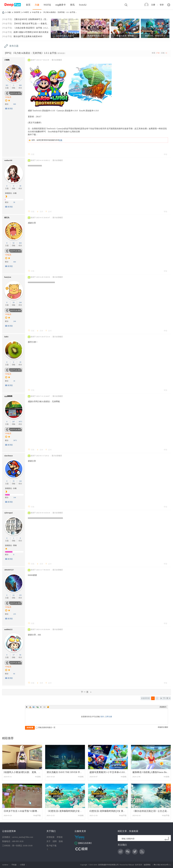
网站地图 (52, 849)
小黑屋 (22, 865)
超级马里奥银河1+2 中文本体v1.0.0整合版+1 (112, 772)
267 (14, 422)
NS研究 (26, 12)
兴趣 (37, 5)
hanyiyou (8, 277)
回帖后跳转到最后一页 (45, 727)
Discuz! (132, 865)
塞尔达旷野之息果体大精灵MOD (28, 36)
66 (20, 655)
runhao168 (8, 160)
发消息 (10, 109)
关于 (48, 841)
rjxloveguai (8, 513)
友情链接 (50, 837)
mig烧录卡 (61, 5)
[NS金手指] (7, 19)
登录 (162, 5)
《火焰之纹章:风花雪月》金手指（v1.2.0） (32, 28)
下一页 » (87, 692)
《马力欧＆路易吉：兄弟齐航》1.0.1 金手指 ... (59, 12)
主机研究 (17, 12)
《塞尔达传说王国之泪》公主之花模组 (152, 811)
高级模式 (163, 707)
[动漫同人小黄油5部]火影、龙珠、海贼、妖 (26, 772)
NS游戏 (38, 777)
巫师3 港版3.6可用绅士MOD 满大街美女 (31, 32)
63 (14, 595)
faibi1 (6, 337)
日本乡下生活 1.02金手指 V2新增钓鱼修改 (25, 811)
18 (20, 362)
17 (14, 655)
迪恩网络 (147, 865)
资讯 (72, 5)
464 (20, 243)
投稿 (61, 841)
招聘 (55, 841)
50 (14, 302)
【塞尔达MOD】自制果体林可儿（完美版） (33, 19)
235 (20, 595)
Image (34, 707)
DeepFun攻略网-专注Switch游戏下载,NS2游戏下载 (3, 12)
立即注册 (109, 717)
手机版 (14, 865)
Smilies (48, 707)
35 (14, 481)
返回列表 (146, 698)
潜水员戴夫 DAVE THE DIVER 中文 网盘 (67, 772)
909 (20, 85)
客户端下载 (51, 846)
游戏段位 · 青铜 (11, 545)
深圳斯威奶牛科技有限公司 (108, 865)
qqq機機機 (8, 396)
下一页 (166, 698)
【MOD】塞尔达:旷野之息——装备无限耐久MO (35, 24)
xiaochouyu (9, 456)
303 (7, 85)
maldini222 (8, 629)
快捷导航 (169, 5)
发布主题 (14, 46)
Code (44, 707)
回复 (61, 140)
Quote (41, 707)
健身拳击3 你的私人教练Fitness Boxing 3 (152, 772)
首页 (28, 5)
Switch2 (83, 5)
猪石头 (7, 218)
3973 (20, 422)
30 (20, 186)
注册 (153, 5)
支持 (41, 212)
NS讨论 (47, 5)
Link (37, 707)
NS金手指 (35, 12)
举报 (165, 154)
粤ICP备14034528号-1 (162, 865)
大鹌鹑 (7, 60)
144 (20, 481)
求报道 (60, 837)
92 (14, 243)
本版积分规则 (163, 727)
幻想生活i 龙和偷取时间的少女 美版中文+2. (111, 811)
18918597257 (9, 570)
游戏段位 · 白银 (11, 193)
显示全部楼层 (57, 60)
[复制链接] (61, 53)
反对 (50, 212)
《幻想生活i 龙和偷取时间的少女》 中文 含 (68, 811)
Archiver (5, 865)
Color (30, 707)
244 (20, 302)
